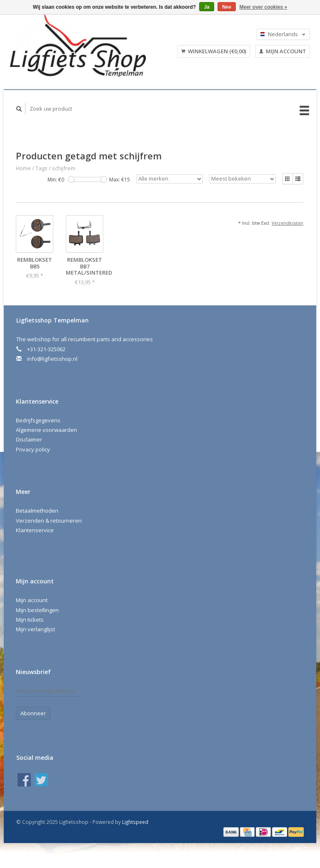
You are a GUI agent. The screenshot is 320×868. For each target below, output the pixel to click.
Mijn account (283, 51)
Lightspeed (135, 822)
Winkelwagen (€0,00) (214, 51)
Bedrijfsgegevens (38, 420)
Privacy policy (33, 449)
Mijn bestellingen (37, 610)
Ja (206, 7)
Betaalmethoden (37, 511)
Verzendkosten (287, 223)
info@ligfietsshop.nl (52, 359)
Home (23, 168)
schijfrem (64, 168)
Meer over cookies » (264, 7)
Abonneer (33, 713)
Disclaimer (29, 439)
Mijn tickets (30, 620)
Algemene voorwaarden (46, 430)
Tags (41, 168)
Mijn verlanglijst (35, 629)
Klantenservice (35, 530)
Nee (227, 7)
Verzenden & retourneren (49, 521)
